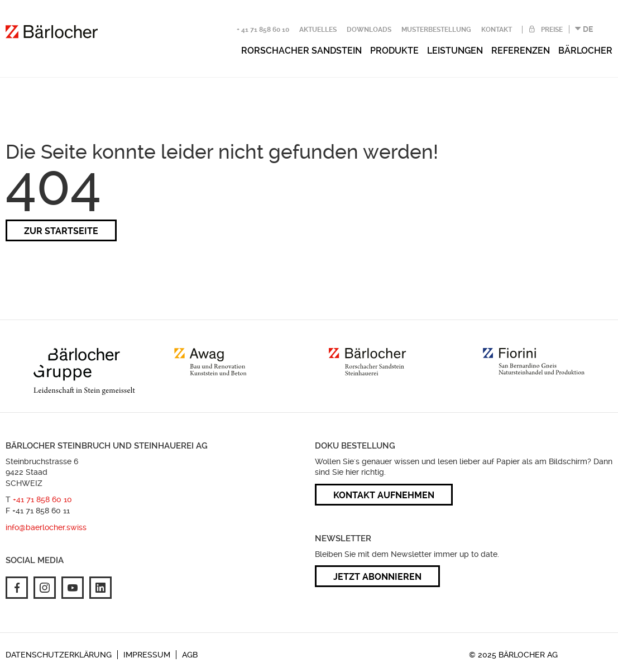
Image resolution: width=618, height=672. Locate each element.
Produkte (394, 51)
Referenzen (521, 51)
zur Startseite (61, 231)
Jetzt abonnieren (377, 577)
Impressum (147, 655)
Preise (551, 30)
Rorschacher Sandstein (301, 51)
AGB (190, 655)
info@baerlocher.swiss (46, 527)
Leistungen (455, 51)
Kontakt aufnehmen (384, 495)
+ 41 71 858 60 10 (263, 30)
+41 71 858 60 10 (42, 499)
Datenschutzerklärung (59, 655)
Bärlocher (585, 51)
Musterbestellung (436, 30)
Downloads (369, 30)
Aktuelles (318, 30)
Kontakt (497, 30)
